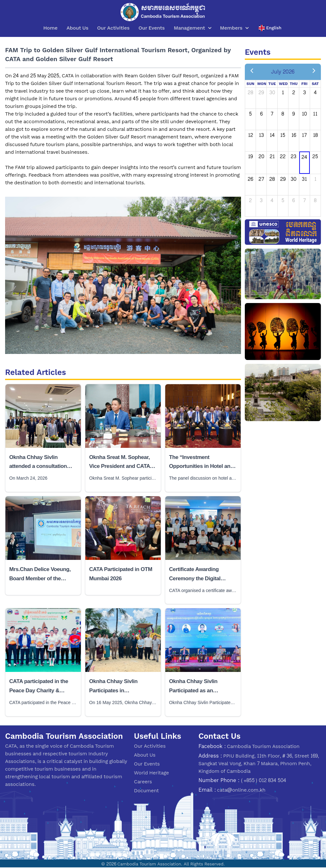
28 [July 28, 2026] (272, 179)
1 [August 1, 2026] (315, 179)
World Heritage (152, 773)
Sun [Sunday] (250, 84)
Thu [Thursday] (294, 84)
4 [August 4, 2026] (272, 200)
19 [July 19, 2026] (250, 156)
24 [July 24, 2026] (304, 157)
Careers (143, 782)
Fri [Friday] (305, 84)
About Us (78, 28)
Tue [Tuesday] (272, 84)
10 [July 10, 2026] (304, 114)
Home (50, 28)
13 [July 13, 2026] (261, 135)
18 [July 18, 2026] (315, 135)
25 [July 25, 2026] (315, 156)
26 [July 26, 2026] (250, 179)
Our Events (152, 28)
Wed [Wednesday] (283, 84)
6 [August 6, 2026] (294, 200)
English (270, 28)
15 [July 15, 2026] (283, 135)
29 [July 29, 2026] (283, 179)
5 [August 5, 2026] (283, 200)
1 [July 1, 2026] (283, 92)
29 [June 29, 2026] (261, 92)
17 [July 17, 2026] (304, 135)
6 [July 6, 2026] (261, 114)
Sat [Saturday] (315, 84)
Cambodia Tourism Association (263, 746)
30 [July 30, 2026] (294, 179)
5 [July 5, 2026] (250, 114)
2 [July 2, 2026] (294, 92)
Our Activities (113, 28)
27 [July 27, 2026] (261, 179)
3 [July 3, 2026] (305, 92)
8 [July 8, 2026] (283, 114)
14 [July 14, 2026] (272, 135)
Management (193, 28)
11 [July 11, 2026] (315, 114)
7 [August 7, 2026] (305, 200)
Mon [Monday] (262, 84)
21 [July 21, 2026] (272, 156)
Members (234, 28)
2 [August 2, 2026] (250, 200)
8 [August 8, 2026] (315, 200)
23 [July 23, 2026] (294, 156)
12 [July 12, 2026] (251, 135)
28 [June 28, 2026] (250, 92)
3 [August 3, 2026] (261, 200)
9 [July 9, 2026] (294, 114)
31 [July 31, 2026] (304, 179)
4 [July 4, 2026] (315, 92)
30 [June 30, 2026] (272, 92)
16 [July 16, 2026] (294, 135)
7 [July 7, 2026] (272, 114)
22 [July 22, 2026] (283, 156)
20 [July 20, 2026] (261, 156)
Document (146, 790)
